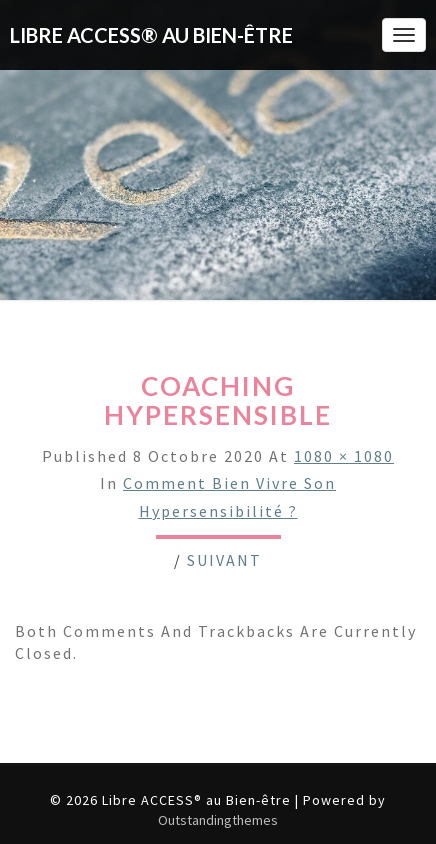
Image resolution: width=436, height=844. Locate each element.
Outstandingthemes (218, 820)
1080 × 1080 (344, 456)
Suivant (224, 560)
